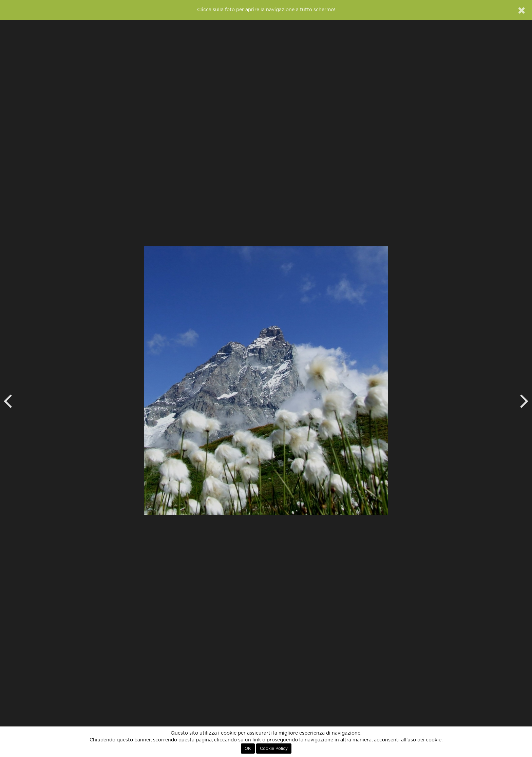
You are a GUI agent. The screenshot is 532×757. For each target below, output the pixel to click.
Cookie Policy (274, 749)
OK (248, 749)
